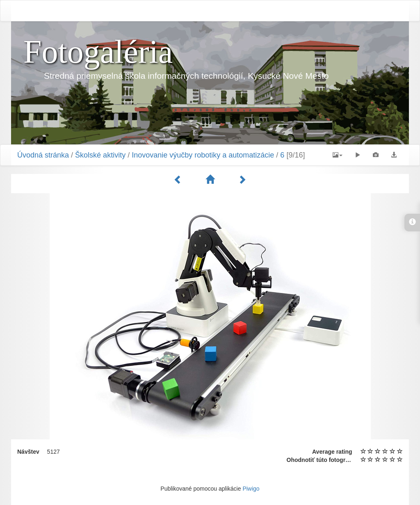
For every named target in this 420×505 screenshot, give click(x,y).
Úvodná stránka (43, 155)
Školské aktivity (100, 155)
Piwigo (251, 489)
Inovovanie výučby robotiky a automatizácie (203, 155)
